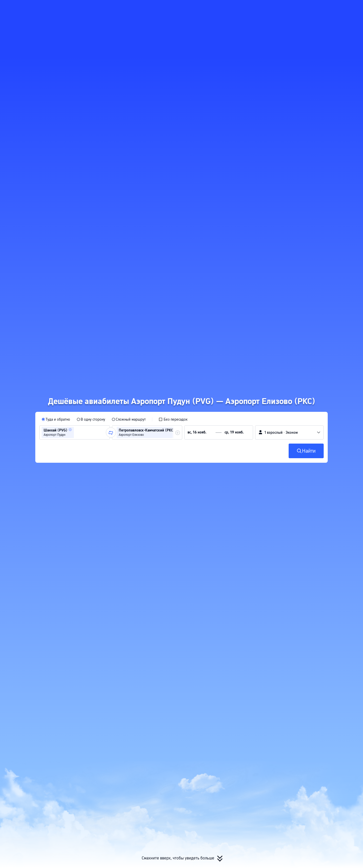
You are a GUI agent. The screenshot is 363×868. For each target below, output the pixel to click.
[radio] (56, 419)
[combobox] (77, 432)
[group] (75, 432)
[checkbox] (173, 419)
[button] (309, 8)
